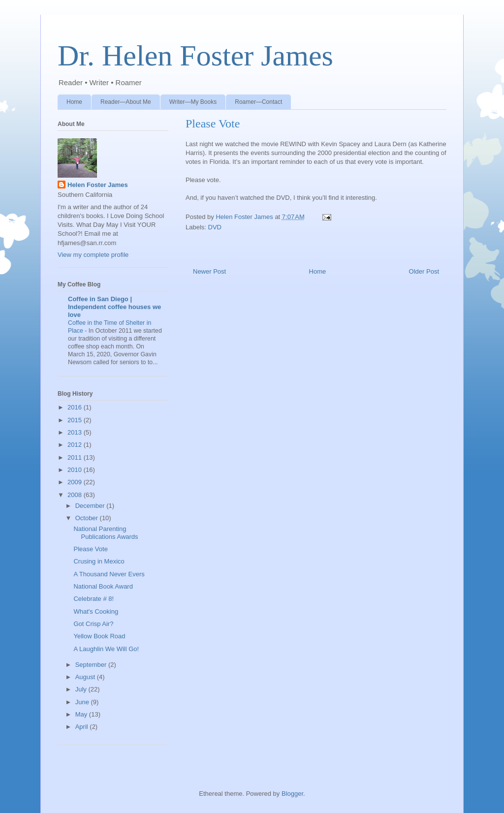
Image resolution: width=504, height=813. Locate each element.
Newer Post (209, 271)
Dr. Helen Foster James (195, 56)
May (82, 714)
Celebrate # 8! (94, 599)
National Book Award (103, 586)
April (83, 727)
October (88, 518)
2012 (76, 445)
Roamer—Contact (258, 102)
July (82, 689)
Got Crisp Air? (93, 624)
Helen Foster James (98, 185)
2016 (76, 407)
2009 (76, 482)
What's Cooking (96, 611)
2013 (76, 432)
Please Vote (90, 549)
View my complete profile (93, 255)
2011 (76, 457)
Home (74, 102)
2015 (76, 420)
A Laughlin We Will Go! (106, 649)
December (91, 506)
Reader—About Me (126, 102)
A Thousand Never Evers (109, 574)
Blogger (292, 794)
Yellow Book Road (99, 636)
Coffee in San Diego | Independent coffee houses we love (114, 307)
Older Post (424, 271)
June (83, 702)
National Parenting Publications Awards (106, 533)
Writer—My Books (193, 102)
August (86, 677)
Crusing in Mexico (99, 561)
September (92, 665)
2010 (76, 470)
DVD (215, 227)
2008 (76, 495)
